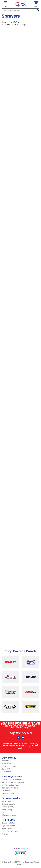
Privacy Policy (7, 764)
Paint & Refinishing (15, 22)
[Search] (38, 11)
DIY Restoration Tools (10, 785)
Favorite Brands (8, 793)
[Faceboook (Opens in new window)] (18, 738)
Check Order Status (10, 804)
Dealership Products (10, 788)
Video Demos (7, 828)
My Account (6, 801)
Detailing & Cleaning (11, 25)
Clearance (6, 791)
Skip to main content (0, 0)
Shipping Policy (8, 807)
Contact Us (6, 769)
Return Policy (7, 810)
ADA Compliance (9, 815)
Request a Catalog (9, 823)
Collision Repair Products (12, 780)
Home (4, 22)
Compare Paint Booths (11, 831)
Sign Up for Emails (9, 826)
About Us (6, 761)
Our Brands (6, 772)
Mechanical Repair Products (13, 782)
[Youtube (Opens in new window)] (23, 738)
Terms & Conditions (9, 766)
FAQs (4, 812)
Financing (5, 834)
